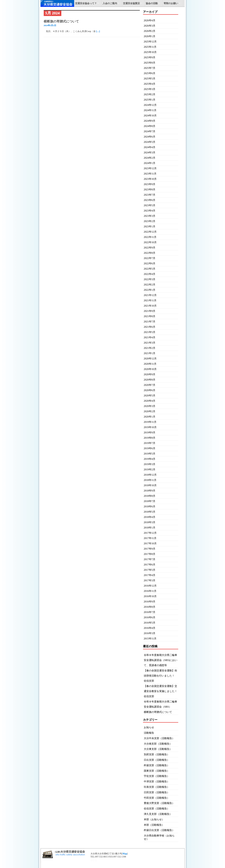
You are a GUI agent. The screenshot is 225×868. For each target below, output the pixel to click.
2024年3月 (150, 152)
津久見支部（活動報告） (158, 814)
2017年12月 (150, 533)
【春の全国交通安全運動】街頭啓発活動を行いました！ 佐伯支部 (160, 676)
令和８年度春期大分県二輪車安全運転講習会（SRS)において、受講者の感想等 (161, 660)
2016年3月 (150, 633)
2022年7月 (150, 258)
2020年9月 (150, 374)
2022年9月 (150, 248)
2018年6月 (150, 506)
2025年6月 (150, 73)
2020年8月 (150, 380)
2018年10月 (150, 485)
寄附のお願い (171, 3)
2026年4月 (150, 20)
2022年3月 (150, 279)
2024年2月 (150, 158)
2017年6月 (150, 565)
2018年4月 (150, 517)
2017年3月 (150, 580)
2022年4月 (150, 274)
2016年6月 (150, 617)
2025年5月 (150, 79)
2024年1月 (150, 163)
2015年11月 (150, 639)
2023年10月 (150, 179)
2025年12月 (150, 42)
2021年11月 (150, 300)
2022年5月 (150, 269)
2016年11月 (150, 591)
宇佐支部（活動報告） (157, 776)
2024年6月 (150, 137)
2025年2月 (150, 94)
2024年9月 (150, 121)
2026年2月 (150, 31)
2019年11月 (150, 422)
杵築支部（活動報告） (157, 765)
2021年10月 (150, 306)
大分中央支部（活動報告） (159, 738)
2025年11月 (150, 47)
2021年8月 (150, 316)
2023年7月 (150, 195)
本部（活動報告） (154, 825)
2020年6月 (150, 390)
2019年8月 (150, 438)
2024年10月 (150, 116)
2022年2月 (150, 285)
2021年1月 (150, 353)
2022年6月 (150, 263)
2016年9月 (150, 602)
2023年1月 (150, 226)
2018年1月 (150, 528)
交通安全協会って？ (86, 3)
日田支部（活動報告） (157, 792)
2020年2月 (150, 411)
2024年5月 (150, 142)
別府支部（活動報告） (157, 754)
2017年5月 (150, 570)
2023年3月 (150, 216)
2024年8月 (150, 126)
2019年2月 (150, 469)
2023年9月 (150, 184)
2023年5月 (150, 205)
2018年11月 (150, 480)
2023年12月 (150, 168)
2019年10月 (150, 427)
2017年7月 (150, 559)
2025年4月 (150, 84)
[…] (98, 31)
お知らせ (149, 727)
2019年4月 (150, 459)
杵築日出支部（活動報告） (159, 830)
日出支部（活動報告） (157, 760)
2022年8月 (150, 253)
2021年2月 (150, 348)
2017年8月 (150, 554)
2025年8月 (150, 63)
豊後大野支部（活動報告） (159, 803)
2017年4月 (150, 575)
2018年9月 (150, 491)
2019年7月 (150, 443)
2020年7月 (150, 385)
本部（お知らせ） (154, 819)
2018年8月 (150, 496)
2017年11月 (150, 538)
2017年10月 (150, 543)
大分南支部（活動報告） (158, 744)
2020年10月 (150, 369)
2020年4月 (150, 401)
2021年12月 (150, 295)
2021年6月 (150, 327)
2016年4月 (150, 628)
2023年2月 (150, 221)
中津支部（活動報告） (157, 781)
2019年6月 (150, 448)
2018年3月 (150, 522)
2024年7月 (150, 131)
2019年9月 (150, 432)
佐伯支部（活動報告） (157, 809)
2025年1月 (150, 100)
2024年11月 (150, 110)
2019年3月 (150, 464)
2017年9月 (150, 549)
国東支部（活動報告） (157, 771)
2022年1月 (150, 290)
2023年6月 (150, 200)
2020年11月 (150, 364)
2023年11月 (150, 174)
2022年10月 (150, 242)
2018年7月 (150, 501)
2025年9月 (150, 57)
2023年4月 (150, 211)
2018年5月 (150, 512)
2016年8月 (150, 607)
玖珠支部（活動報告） (157, 787)
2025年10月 (150, 52)
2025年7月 (150, 68)
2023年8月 (150, 189)
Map (125, 854)
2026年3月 (150, 26)
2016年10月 (150, 596)
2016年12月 (150, 586)
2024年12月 (150, 105)
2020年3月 (150, 406)
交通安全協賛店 (131, 3)
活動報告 (149, 733)
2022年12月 (150, 232)
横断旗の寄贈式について (61, 21)
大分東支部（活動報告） (158, 749)
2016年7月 (150, 612)
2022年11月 (150, 237)
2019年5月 (150, 454)
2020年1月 (150, 417)
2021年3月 (150, 343)
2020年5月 (150, 395)
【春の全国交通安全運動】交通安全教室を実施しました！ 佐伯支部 (162, 691)
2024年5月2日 (50, 25)
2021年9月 (150, 311)
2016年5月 (150, 623)
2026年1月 (150, 36)
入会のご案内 (110, 3)
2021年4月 (150, 337)
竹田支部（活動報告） (157, 798)
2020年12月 (150, 359)
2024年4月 (150, 147)
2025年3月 (150, 89)
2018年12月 (150, 475)
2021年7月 (150, 322)
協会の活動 (152, 3)
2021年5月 (150, 332)
